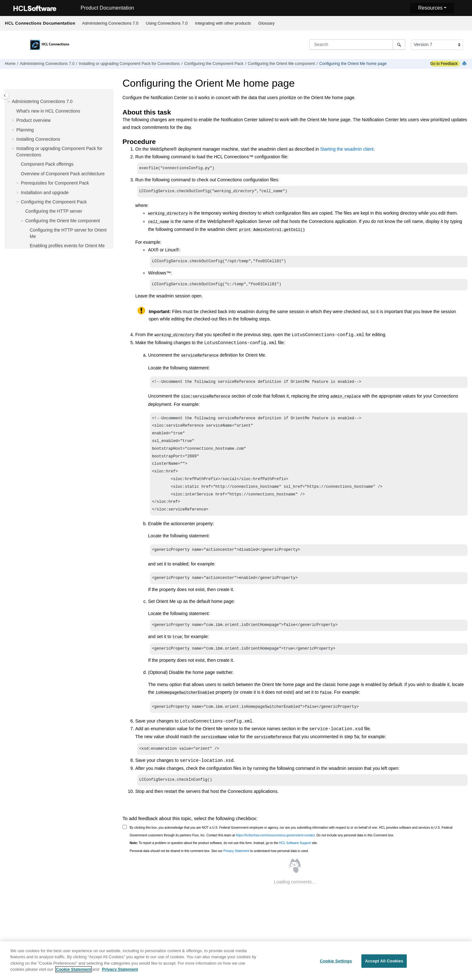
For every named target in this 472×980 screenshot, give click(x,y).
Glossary (267, 23)
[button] (9, 102)
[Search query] (357, 44)
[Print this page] (465, 64)
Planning (25, 130)
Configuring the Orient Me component (281, 64)
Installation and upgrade (45, 193)
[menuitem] (110, 23)
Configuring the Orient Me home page (353, 64)
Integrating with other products (223, 23)
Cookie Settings (336, 963)
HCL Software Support (295, 854)
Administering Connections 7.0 (110, 23)
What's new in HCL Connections (48, 111)
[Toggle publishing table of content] (5, 95)
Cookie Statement (74, 972)
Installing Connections (38, 139)
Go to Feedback (444, 64)
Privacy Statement (236, 861)
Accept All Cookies (384, 963)
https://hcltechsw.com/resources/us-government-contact (275, 846)
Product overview (33, 120)
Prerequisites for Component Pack (55, 183)
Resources (430, 8)
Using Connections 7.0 (167, 23)
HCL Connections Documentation (40, 23)
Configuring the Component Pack (214, 64)
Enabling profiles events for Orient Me (67, 246)
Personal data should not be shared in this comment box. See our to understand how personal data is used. (219, 861)
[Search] (399, 44)
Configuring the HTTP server (54, 211)
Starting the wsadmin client (347, 149)
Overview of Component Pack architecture (63, 174)
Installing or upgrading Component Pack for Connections (129, 64)
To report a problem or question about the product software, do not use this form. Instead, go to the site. (224, 854)
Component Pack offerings (47, 164)
